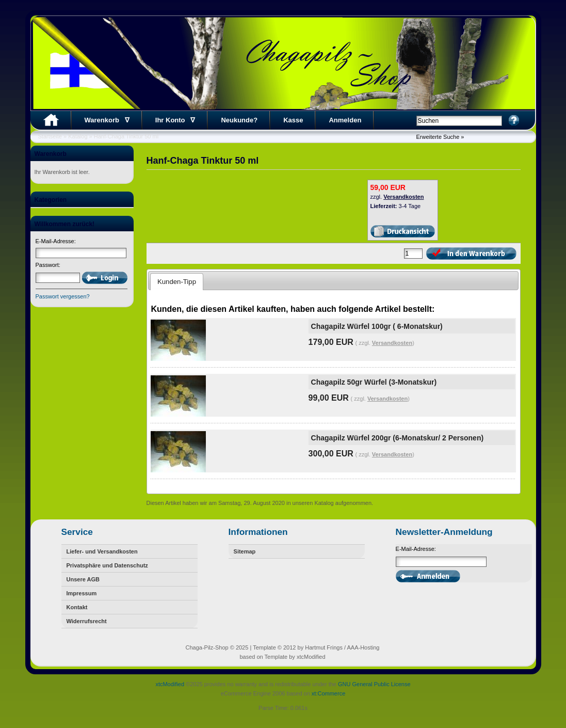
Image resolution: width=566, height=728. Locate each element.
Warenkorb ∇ (107, 120)
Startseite (50, 136)
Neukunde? (239, 120)
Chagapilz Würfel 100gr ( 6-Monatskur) (377, 326)
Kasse (293, 120)
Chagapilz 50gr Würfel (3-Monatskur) (374, 382)
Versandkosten (403, 197)
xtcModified (170, 684)
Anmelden (345, 120)
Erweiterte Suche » (440, 137)
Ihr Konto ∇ (175, 120)
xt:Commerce (328, 693)
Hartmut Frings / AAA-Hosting (342, 647)
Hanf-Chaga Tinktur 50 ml (126, 136)
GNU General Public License (374, 684)
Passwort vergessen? (63, 296)
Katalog (78, 136)
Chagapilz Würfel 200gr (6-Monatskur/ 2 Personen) (398, 438)
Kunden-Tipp (177, 282)
